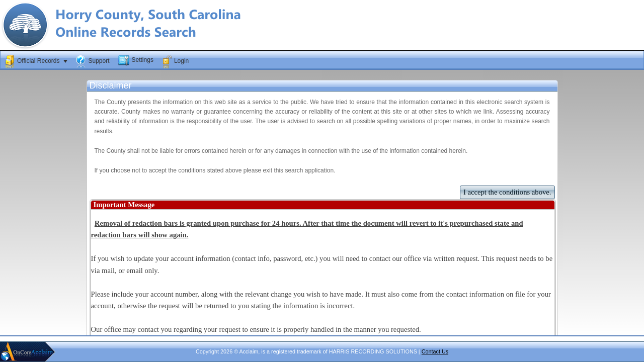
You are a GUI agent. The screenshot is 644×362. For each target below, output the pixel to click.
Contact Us (435, 351)
